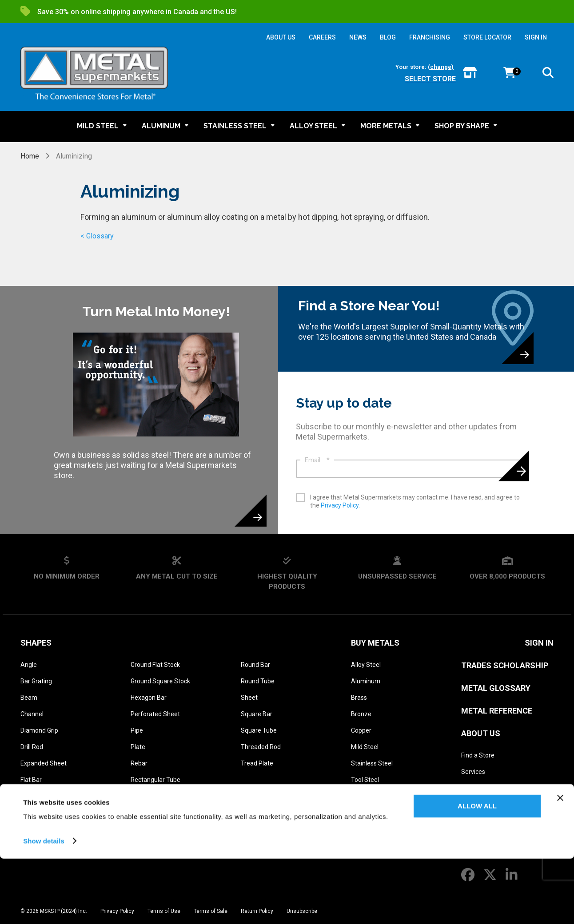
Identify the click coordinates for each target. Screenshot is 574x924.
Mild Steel (365, 747)
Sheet (249, 698)
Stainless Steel (372, 763)
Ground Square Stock (160, 681)
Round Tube (258, 681)
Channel (32, 714)
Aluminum (366, 681)
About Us (481, 733)
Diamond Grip (39, 730)
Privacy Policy (340, 505)
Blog (467, 805)
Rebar (139, 763)
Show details (44, 906)
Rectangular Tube (155, 780)
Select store (430, 79)
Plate (138, 747)
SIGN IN (536, 37)
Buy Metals (375, 643)
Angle (29, 665)
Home (31, 156)
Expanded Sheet (44, 763)
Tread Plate (257, 763)
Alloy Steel (366, 665)
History (471, 788)
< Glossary (97, 236)
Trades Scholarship (505, 665)
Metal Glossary (496, 688)
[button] (548, 74)
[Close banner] (560, 864)
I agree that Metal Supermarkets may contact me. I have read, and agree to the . (415, 501)
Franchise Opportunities (494, 837)
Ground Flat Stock (155, 665)
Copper (361, 730)
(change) (441, 67)
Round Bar (255, 665)
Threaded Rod (261, 747)
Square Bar (257, 714)
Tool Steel (365, 780)
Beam (29, 698)
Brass (359, 698)
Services (473, 772)
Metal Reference (497, 711)
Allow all (477, 872)
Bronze (361, 714)
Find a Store (478, 755)
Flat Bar (31, 780)
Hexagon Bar (149, 698)
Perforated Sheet (155, 714)
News (469, 821)
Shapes (36, 643)
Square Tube (259, 730)
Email (317, 460)
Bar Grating (36, 681)
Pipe (137, 730)
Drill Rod (32, 747)
